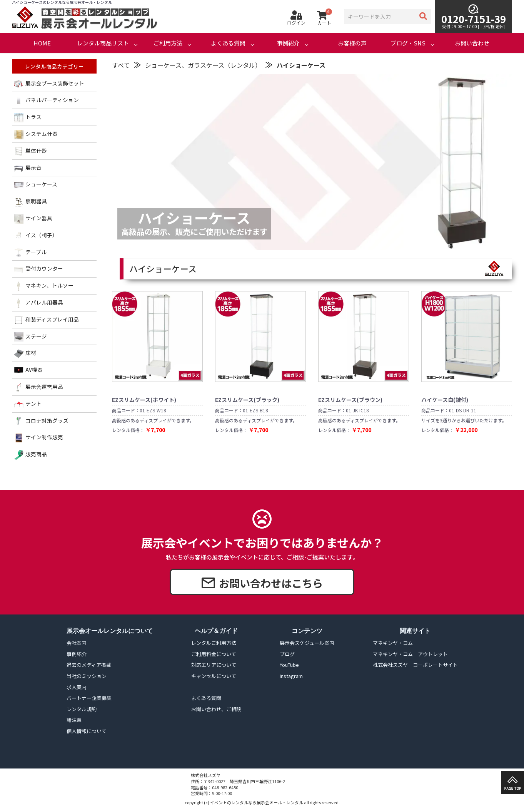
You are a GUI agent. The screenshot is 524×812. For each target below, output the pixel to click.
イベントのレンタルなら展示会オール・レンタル (257, 802)
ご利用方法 (168, 43)
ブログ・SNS (408, 43)
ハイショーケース (301, 65)
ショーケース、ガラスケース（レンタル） (203, 65)
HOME (42, 43)
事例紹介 (288, 43)
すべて (121, 65)
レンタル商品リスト (103, 43)
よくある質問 (228, 43)
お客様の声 (352, 43)
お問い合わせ (472, 43)
